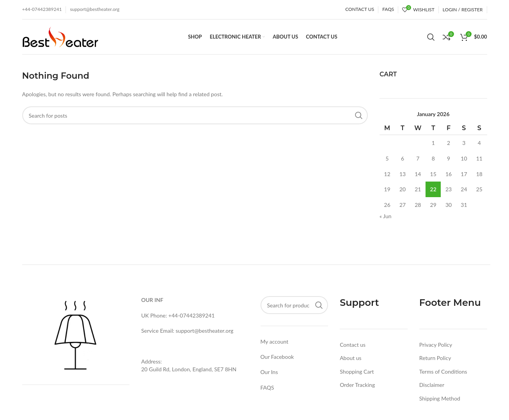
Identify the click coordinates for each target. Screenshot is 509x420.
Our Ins (269, 372)
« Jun (386, 216)
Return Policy (435, 358)
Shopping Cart (357, 371)
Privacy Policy (436, 345)
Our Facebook (277, 357)
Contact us (353, 345)
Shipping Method (440, 398)
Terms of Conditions (443, 371)
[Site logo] (60, 36)
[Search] (431, 37)
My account (275, 341)
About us (351, 358)
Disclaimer (432, 385)
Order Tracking (357, 385)
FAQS (267, 387)
